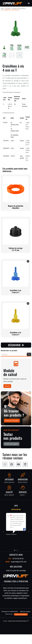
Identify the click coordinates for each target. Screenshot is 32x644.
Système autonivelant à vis (13, 9)
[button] (29, 3)
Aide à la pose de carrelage (16, 571)
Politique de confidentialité (10, 612)
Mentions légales (25, 612)
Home (2, 9)
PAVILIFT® (8, 9)
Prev (3, 532)
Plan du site (9, 614)
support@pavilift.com (19, 562)
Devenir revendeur (21, 614)
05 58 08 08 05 (18, 559)
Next (29, 532)
